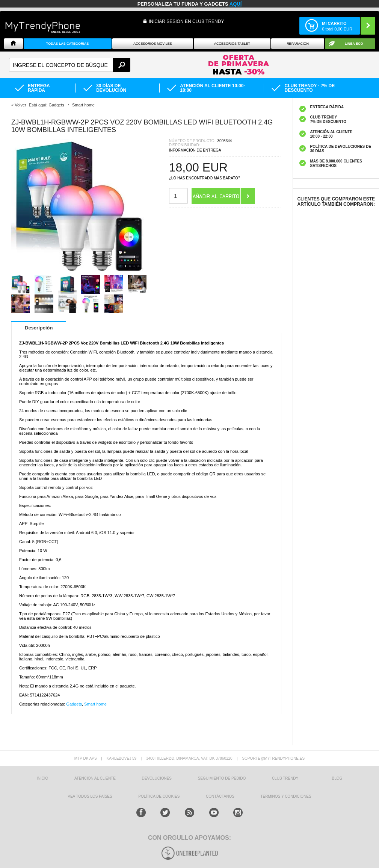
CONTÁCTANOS (220, 796)
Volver (20, 105)
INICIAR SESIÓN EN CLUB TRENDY (186, 21)
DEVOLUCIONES (157, 778)
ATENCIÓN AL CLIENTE (95, 778)
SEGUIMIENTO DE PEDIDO (222, 778)
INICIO (43, 778)
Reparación (298, 44)
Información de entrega (195, 150)
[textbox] (70, 65)
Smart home (95, 704)
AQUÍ (236, 4)
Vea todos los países (90, 796)
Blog (337, 778)
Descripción (39, 328)
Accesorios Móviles (153, 44)
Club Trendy (285, 778)
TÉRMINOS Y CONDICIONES (286, 796)
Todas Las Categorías (68, 44)
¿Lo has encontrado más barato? (205, 178)
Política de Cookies (159, 796)
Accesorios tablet (232, 44)
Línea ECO (354, 44)
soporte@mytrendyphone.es (273, 758)
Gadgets (74, 704)
